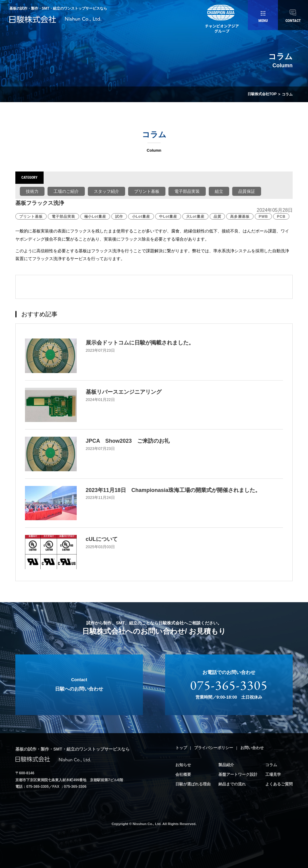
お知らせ (183, 765)
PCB (281, 216)
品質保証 (247, 191)
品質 (217, 216)
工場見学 (273, 774)
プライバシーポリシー (214, 747)
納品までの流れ (232, 783)
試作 (119, 216)
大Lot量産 (195, 216)
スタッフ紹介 (106, 191)
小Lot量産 (141, 216)
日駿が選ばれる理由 (193, 783)
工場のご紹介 (66, 191)
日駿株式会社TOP (262, 94)
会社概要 (183, 774)
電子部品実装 (187, 191)
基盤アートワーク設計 (238, 774)
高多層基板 (240, 216)
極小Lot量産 (95, 216)
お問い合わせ (252, 747)
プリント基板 (147, 191)
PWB (263, 216)
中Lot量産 (168, 216)
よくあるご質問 (279, 783)
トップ (181, 747)
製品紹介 (226, 765)
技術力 (32, 191)
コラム (271, 765)
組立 (219, 191)
